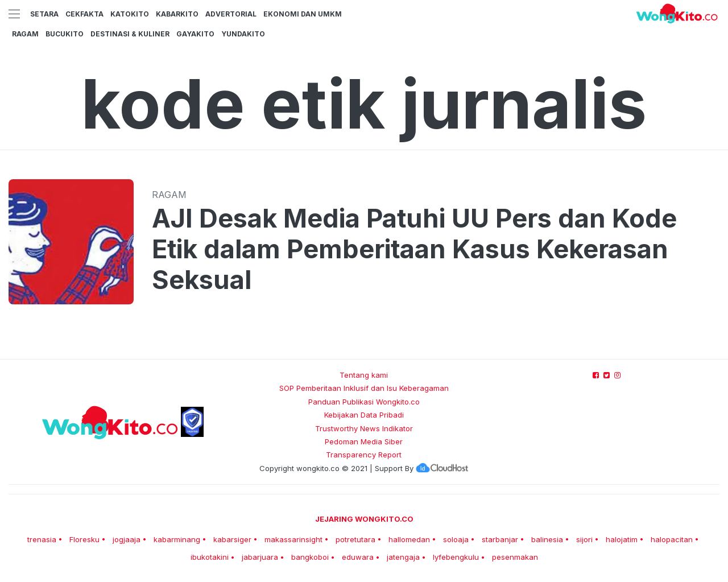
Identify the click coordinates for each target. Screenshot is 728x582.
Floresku (84, 539)
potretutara (355, 539)
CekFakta (84, 14)
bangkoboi (310, 557)
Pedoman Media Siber (364, 441)
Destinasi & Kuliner (130, 34)
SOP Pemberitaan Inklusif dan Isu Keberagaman (364, 388)
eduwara (358, 557)
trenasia (42, 539)
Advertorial (231, 14)
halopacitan (672, 539)
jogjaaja (127, 539)
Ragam (25, 34)
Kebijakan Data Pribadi (364, 415)
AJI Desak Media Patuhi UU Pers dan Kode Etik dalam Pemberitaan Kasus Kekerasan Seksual (414, 249)
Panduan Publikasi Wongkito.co (364, 402)
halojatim (622, 539)
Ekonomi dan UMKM (303, 14)
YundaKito (243, 34)
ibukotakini (210, 557)
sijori (584, 539)
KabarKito (177, 14)
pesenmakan (515, 557)
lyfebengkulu (456, 557)
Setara (44, 14)
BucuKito (65, 34)
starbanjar (500, 539)
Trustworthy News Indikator (364, 428)
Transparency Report (364, 455)
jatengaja (403, 557)
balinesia (547, 539)
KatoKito (130, 14)
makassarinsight (293, 539)
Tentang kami (364, 375)
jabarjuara (260, 557)
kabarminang (177, 539)
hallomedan (409, 539)
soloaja (456, 539)
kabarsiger (232, 539)
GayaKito (195, 34)
